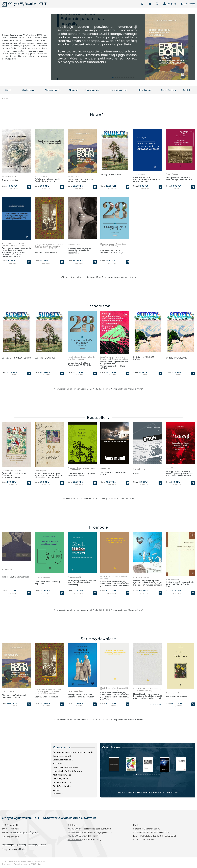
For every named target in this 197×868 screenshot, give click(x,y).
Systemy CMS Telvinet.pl (33, 864)
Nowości (74, 90)
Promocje (98, 527)
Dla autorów (144, 90)
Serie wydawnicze (98, 639)
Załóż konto (188, 4)
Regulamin (6, 845)
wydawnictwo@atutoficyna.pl (23, 832)
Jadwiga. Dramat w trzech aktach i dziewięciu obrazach (81, 696)
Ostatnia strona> (129, 277)
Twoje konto (7, 864)
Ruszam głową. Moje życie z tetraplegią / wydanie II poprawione (80, 251)
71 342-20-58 (75, 839)
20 (100, 389)
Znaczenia (58, 794)
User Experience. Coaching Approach (47, 583)
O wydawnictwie (118, 90)
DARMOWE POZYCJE (146, 792)
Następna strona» (112, 277)
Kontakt (187, 90)
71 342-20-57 (75, 832)
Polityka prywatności (37, 845)
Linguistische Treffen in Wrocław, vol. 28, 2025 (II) (112, 252)
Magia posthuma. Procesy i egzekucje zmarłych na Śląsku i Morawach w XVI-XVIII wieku (49, 476)
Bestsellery (98, 418)
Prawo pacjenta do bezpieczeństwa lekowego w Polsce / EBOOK (146, 179)
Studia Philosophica (62, 782)
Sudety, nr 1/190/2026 (111, 175)
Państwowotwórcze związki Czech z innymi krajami (47, 180)
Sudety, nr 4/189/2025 (177, 358)
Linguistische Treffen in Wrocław (67, 771)
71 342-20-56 (75, 829)
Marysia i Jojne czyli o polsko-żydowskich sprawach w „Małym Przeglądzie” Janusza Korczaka (148, 583)
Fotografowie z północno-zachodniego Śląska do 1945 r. (180, 179)
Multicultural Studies (62, 775)
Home (6, 99)
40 (106, 389)
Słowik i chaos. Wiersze (177, 697)
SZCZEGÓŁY (155, 705)
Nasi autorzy (52, 90)
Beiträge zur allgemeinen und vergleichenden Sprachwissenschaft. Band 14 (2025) (114, 365)
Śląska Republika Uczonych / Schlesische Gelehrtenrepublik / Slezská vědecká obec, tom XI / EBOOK (115, 696)
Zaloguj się (170, 4)
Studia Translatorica (62, 786)
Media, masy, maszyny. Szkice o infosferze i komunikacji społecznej (82, 583)
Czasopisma (92, 90)
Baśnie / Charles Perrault (46, 252)
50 (109, 389)
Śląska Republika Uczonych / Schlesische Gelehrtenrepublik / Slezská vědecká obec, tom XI (148, 696)
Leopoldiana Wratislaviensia (66, 767)
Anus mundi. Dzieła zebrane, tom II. (113, 474)
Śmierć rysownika (10, 180)
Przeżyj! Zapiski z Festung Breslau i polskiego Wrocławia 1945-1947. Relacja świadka (180, 474)
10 (97, 389)
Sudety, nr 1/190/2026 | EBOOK (16, 358)
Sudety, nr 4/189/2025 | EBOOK (144, 358)
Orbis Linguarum (60, 779)
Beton (136, 474)
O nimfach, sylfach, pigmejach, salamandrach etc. (82, 475)
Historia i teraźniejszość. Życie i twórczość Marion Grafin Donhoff (181, 584)
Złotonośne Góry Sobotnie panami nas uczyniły (80, 180)
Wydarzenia (28, 90)
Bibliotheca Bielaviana (63, 760)
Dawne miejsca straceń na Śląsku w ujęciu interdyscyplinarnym (14, 475)
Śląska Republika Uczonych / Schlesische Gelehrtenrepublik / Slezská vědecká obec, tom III (115, 584)
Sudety (56, 790)
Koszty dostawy (19, 845)
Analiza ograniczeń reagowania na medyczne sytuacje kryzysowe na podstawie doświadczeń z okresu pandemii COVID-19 (16, 252)
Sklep (8, 90)
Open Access (168, 90)
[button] (54, 47)
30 (103, 389)
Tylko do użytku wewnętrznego (16, 577)
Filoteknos (58, 764)
